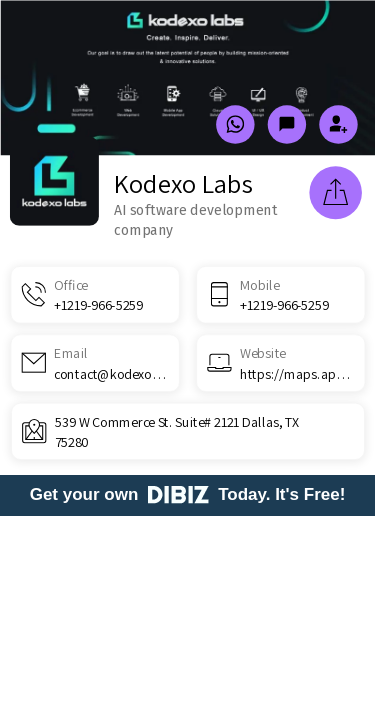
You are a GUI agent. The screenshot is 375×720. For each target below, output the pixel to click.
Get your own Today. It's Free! (188, 494)
